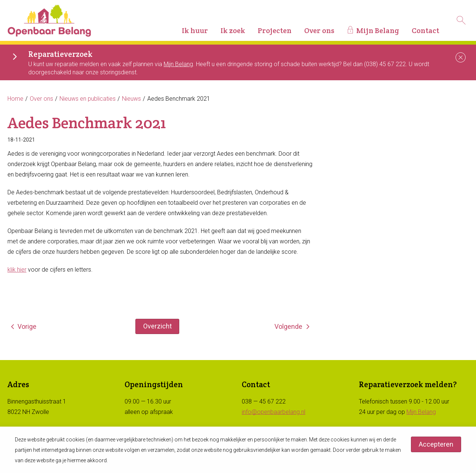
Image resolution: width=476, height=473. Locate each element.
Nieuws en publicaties (88, 99)
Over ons (319, 30)
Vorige (27, 326)
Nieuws (131, 99)
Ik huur (195, 30)
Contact (425, 30)
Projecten (275, 30)
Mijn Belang (378, 30)
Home (15, 99)
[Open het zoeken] (461, 20)
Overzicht (157, 326)
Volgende (288, 326)
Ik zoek (233, 30)
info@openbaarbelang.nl (274, 412)
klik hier (17, 270)
